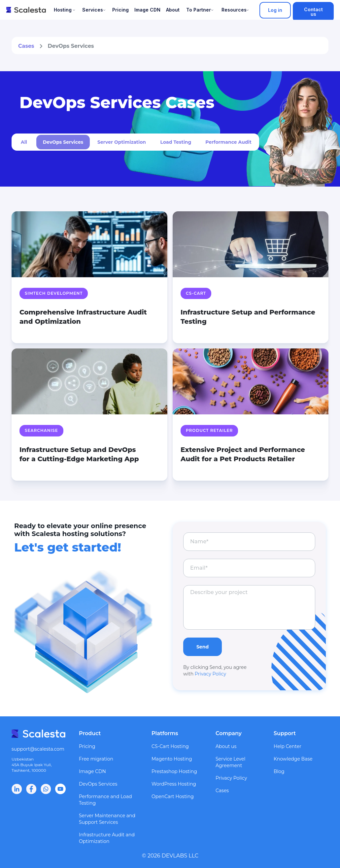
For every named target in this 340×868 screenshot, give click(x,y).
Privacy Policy (210, 674)
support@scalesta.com (38, 749)
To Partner (199, 10)
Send (203, 647)
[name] (249, 542)
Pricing (120, 10)
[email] (249, 568)
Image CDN (147, 10)
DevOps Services (98, 784)
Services (93, 10)
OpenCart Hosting (173, 796)
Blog (279, 771)
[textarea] (249, 607)
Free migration (96, 759)
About (173, 10)
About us (226, 746)
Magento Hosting (172, 759)
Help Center (288, 746)
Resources (234, 10)
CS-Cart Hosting (170, 746)
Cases (26, 46)
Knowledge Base (293, 759)
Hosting (63, 10)
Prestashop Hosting (174, 771)
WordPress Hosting (174, 784)
